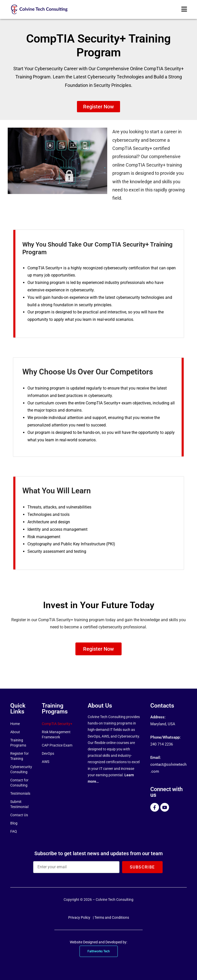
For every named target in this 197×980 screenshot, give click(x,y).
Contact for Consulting (19, 783)
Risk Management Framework (56, 734)
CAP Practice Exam (57, 745)
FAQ (14, 831)
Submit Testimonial (19, 804)
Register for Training (19, 756)
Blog (14, 823)
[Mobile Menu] (184, 9)
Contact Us (19, 815)
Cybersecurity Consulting (21, 769)
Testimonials (20, 793)
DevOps (48, 753)
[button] (98, 107)
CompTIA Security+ (57, 724)
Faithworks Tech (99, 951)
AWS (46, 762)
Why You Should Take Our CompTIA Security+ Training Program (83, 248)
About (15, 732)
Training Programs (18, 743)
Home (15, 724)
